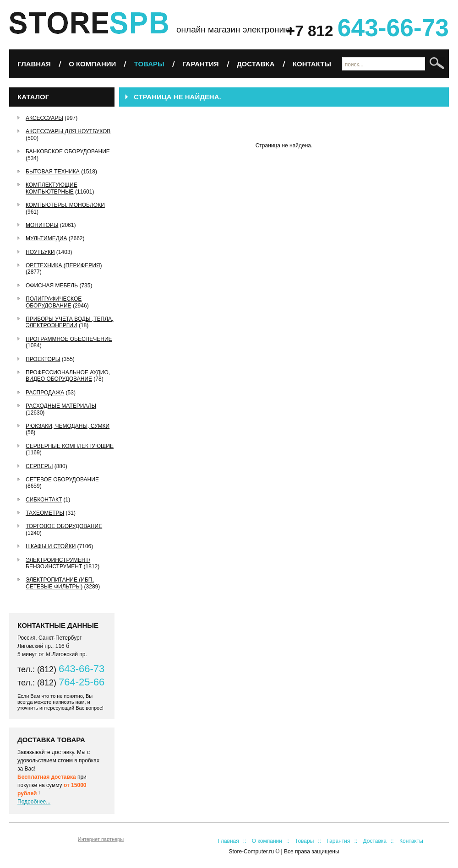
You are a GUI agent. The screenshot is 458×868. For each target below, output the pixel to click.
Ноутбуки (40, 252)
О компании (92, 64)
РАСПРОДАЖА (45, 393)
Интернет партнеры (101, 839)
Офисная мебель (52, 286)
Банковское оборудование (68, 151)
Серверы (39, 466)
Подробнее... (34, 802)
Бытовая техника (53, 172)
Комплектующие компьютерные (52, 188)
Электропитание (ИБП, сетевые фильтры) (60, 583)
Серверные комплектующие (70, 446)
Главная (34, 64)
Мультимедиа (46, 238)
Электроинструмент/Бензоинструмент (58, 563)
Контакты (312, 64)
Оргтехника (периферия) (64, 265)
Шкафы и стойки (51, 546)
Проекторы (43, 359)
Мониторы (42, 225)
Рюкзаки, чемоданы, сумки (68, 426)
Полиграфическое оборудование (54, 302)
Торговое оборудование (64, 526)
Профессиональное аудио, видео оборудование (68, 376)
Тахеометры (45, 513)
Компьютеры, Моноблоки (65, 205)
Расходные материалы (61, 406)
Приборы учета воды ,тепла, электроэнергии (69, 322)
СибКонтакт (44, 500)
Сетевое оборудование (62, 480)
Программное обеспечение (69, 339)
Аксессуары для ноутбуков (68, 131)
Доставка (256, 64)
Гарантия (200, 64)
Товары (149, 64)
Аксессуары (44, 118)
